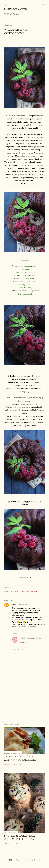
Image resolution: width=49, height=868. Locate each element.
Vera (14, 604)
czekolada (29, 591)
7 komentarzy (20, 843)
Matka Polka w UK (16, 9)
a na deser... (16, 591)
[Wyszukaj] (43, 4)
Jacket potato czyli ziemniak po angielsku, (21, 758)
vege (36, 591)
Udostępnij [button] (8, 587)
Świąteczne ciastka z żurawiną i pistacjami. (20, 837)
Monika (23, 638)
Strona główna (13, 14)
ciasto (23, 591)
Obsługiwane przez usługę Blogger (24, 860)
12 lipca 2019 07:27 (35, 638)
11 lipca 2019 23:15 (23, 604)
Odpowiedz (17, 649)
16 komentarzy (20, 764)
